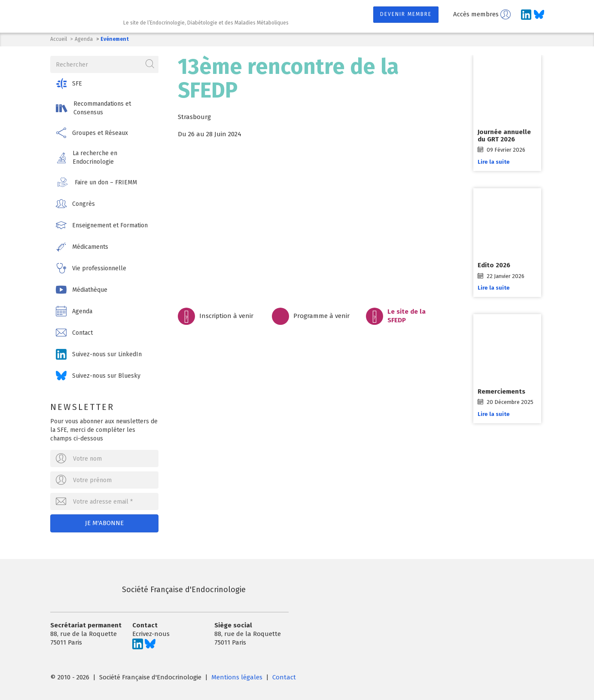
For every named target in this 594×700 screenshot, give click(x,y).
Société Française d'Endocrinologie (148, 588)
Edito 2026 (497, 265)
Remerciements (504, 391)
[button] (106, 83)
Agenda (84, 39)
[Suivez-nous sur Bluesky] (539, 15)
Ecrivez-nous (151, 632)
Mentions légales (237, 676)
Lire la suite (496, 162)
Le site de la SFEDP (407, 316)
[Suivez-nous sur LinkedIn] (526, 15)
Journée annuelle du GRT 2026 (507, 136)
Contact (284, 676)
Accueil (59, 39)
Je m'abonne (105, 522)
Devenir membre (406, 14)
